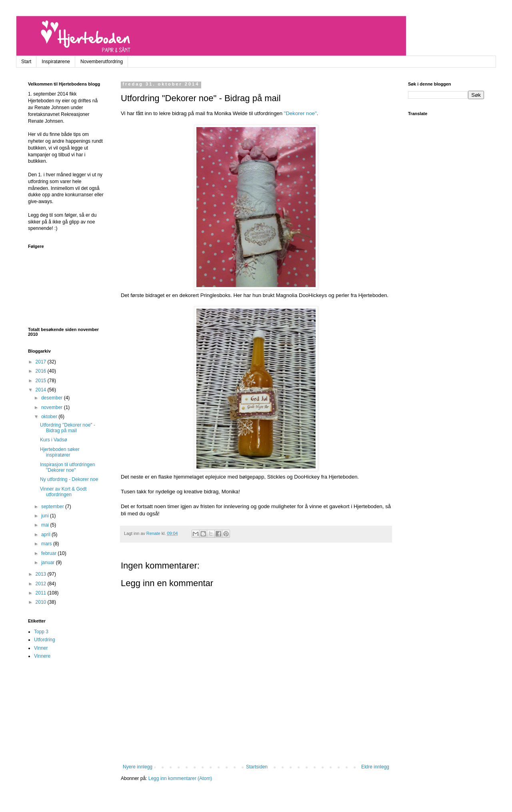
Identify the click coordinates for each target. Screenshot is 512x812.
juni (46, 516)
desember (53, 398)
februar (49, 553)
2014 (42, 390)
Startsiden (257, 767)
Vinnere (42, 656)
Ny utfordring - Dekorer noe (69, 479)
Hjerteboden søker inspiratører (60, 452)
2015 (42, 381)
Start (26, 62)
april (46, 535)
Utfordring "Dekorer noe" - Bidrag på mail (68, 428)
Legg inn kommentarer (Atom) (180, 778)
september (53, 507)
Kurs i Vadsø (54, 440)
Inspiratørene (56, 62)
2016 (42, 371)
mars (47, 544)
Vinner (41, 648)
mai (46, 525)
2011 (42, 593)
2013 (42, 574)
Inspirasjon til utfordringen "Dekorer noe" (67, 467)
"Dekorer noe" (300, 113)
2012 (42, 584)
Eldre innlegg (375, 767)
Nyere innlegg (138, 767)
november (53, 407)
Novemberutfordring (102, 62)
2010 (42, 602)
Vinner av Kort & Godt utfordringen (63, 492)
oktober (50, 417)
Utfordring (45, 640)
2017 (42, 362)
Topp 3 (41, 632)
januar (49, 563)
